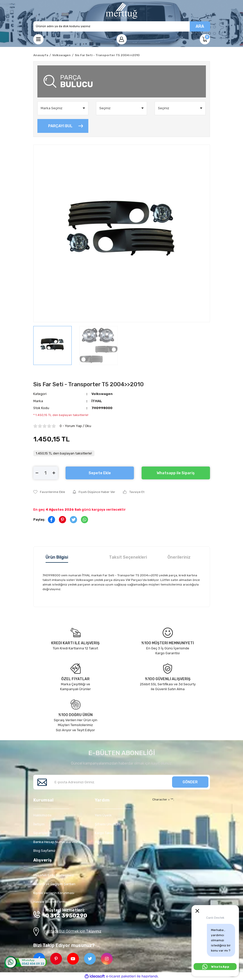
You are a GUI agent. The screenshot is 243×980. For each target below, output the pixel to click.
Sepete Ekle (100, 473)
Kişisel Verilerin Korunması (54, 893)
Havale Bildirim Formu (50, 902)
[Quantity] (46, 473)
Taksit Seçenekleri (128, 557)
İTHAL (97, 401)
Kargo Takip (104, 833)
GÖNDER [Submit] (190, 782)
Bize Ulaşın (103, 842)
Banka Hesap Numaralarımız (56, 842)
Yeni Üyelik (103, 815)
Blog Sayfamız (44, 851)
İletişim (39, 824)
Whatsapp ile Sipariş (176, 473)
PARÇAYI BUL (60, 126)
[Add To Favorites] (49, 492)
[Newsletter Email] (122, 782)
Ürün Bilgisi (57, 557)
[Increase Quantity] (54, 473)
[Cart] (205, 39)
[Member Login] (122, 39)
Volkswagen (102, 394)
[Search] (122, 26)
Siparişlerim (43, 833)
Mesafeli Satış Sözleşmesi (54, 875)
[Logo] (121, 11)
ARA (200, 26)
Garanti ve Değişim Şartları (54, 884)
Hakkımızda (42, 815)
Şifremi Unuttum (108, 824)
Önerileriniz (179, 557)
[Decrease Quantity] (37, 473)
